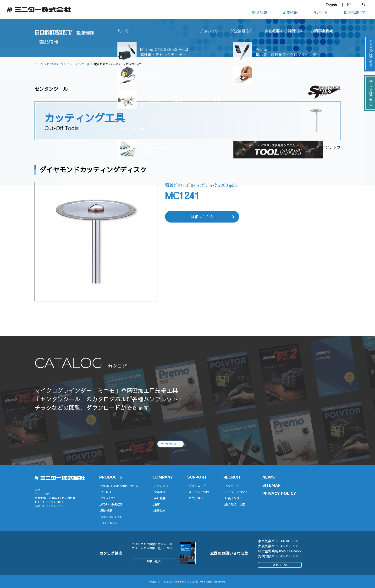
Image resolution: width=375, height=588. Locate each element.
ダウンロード (198, 486)
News (269, 477)
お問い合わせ (198, 498)
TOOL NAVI (109, 523)
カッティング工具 (78, 64)
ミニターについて (237, 492)
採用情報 (355, 12)
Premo (106, 492)
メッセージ (232, 486)
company (163, 477)
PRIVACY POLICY (279, 493)
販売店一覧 (280, 565)
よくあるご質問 (199, 492)
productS (111, 477)
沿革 (157, 504)
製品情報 (259, 12)
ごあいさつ (161, 486)
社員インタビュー (237, 498)
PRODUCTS (55, 64)
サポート (321, 12)
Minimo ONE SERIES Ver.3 (119, 486)
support (197, 477)
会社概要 (160, 498)
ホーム (39, 64)
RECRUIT (232, 477)
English (331, 5)
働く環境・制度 (235, 504)
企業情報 (290, 12)
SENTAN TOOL (112, 517)
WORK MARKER (112, 504)
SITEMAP (271, 485)
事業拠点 (160, 511)
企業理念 (160, 492)
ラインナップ (329, 147)
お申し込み (154, 561)
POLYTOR (108, 498)
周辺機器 (107, 511)
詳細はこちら (202, 217)
